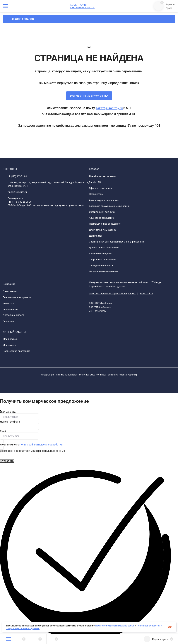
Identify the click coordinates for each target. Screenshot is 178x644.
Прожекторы (96, 194)
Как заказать (10, 309)
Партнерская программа (17, 351)
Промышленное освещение (105, 224)
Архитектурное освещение (104, 200)
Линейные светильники (103, 176)
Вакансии (8, 321)
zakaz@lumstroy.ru (109, 108)
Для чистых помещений (103, 230)
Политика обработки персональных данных (112, 294)
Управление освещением (103, 271)
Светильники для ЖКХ (102, 212)
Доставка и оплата (13, 315)
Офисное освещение (101, 188)
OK (170, 627)
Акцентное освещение (102, 218)
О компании (10, 291)
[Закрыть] (0, 410)
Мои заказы (10, 345)
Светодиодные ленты (101, 265)
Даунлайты (95, 236)
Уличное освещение (101, 253)
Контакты (8, 303)
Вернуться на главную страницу (89, 96)
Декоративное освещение (104, 248)
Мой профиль (10, 339)
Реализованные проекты (17, 297)
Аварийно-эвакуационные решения (109, 206)
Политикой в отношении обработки (41, 445)
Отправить (7, 461)
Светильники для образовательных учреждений (116, 242)
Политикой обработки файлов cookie (115, 626)
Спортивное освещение (102, 260)
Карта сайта (146, 294)
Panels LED (95, 182)
